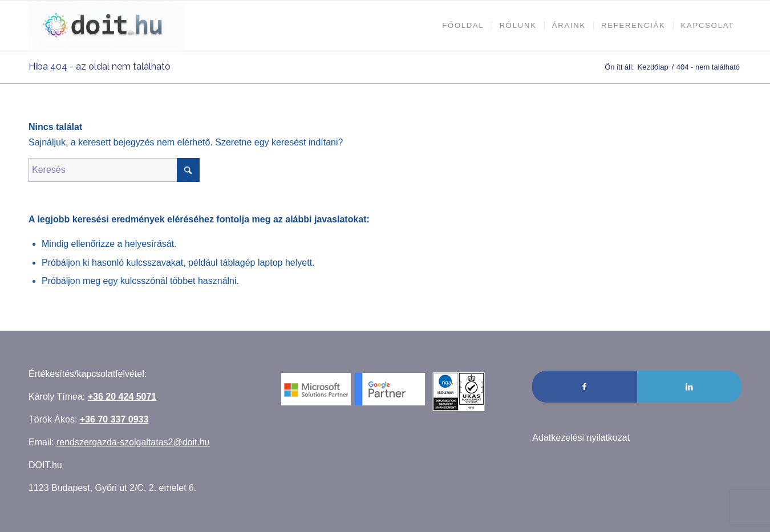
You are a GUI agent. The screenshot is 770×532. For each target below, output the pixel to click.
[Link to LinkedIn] (689, 387)
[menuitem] (463, 26)
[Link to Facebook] (584, 387)
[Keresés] (114, 170)
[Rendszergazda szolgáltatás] (107, 26)
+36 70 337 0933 (114, 419)
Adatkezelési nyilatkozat (581, 438)
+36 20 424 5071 (122, 397)
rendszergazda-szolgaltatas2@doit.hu (133, 442)
